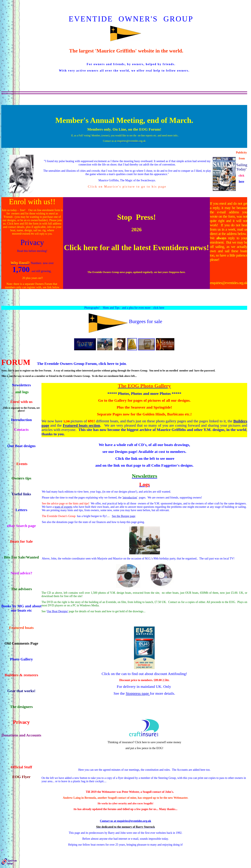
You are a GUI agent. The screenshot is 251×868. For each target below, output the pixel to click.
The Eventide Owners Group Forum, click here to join (81, 364)
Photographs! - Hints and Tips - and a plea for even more (117, 308)
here (241, 181)
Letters (21, 510)
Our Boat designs (21, 446)
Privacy (32, 242)
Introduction (21, 420)
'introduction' (130, 498)
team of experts (63, 507)
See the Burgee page (124, 516)
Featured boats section (81, 425)
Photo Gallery (21, 659)
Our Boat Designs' (57, 611)
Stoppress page (138, 693)
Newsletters (21, 385)
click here (158, 308)
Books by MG (13, 606)
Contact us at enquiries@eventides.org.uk (125, 821)
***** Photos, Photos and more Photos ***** (144, 394)
